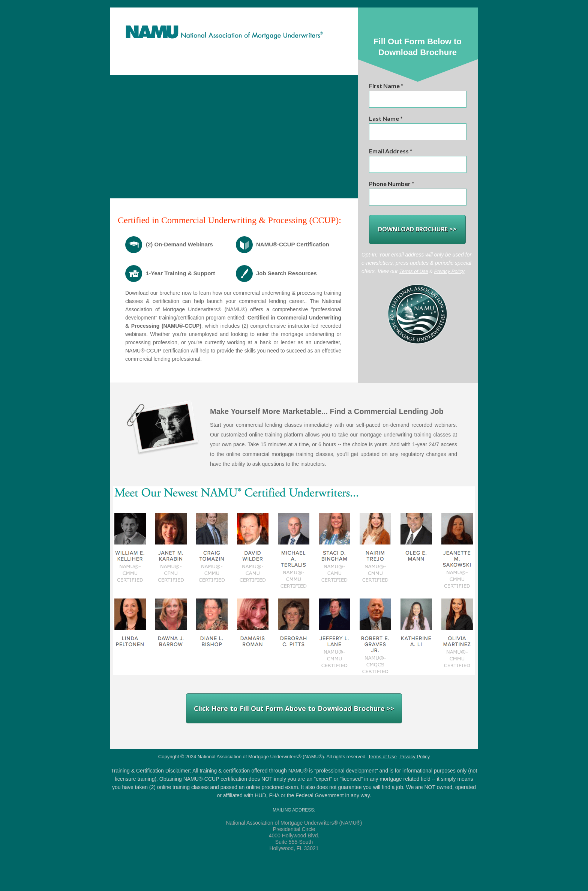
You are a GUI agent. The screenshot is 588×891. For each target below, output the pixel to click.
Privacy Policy (449, 271)
